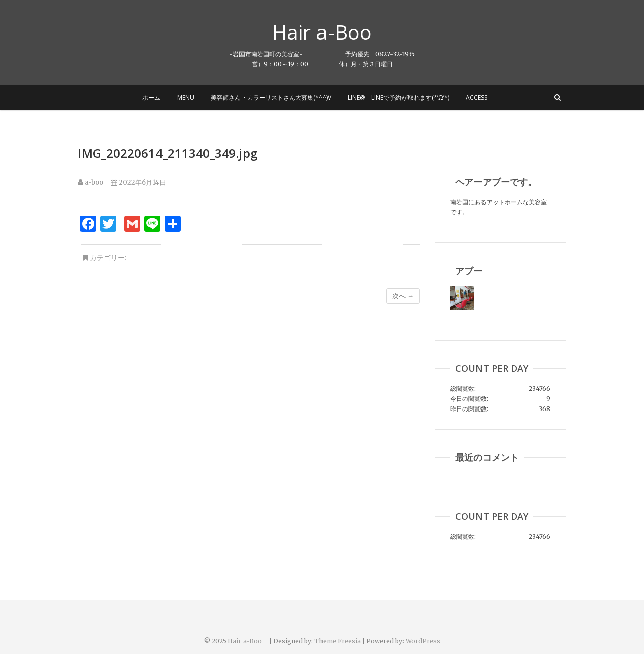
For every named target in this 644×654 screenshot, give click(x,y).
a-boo (91, 182)
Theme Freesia (338, 641)
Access (476, 97)
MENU (186, 97)
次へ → (403, 296)
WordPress (423, 641)
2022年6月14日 (138, 182)
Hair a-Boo (332, 32)
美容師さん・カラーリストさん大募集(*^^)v (271, 97)
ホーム (151, 97)
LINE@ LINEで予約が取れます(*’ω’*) (398, 97)
